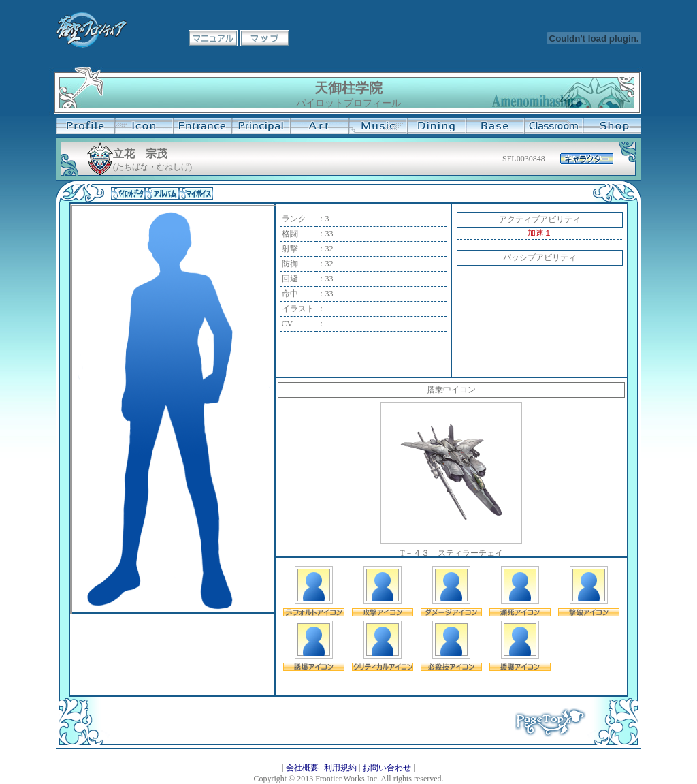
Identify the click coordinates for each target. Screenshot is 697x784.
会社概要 (302, 768)
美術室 (319, 126)
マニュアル (213, 38)
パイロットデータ (128, 193)
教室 (553, 126)
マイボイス (196, 193)
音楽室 (378, 126)
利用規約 (340, 768)
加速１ (540, 233)
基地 (495, 126)
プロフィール (85, 126)
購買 (612, 126)
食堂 (436, 126)
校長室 (261, 126)
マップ (265, 38)
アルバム (162, 193)
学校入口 (202, 126)
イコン (144, 126)
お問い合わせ (387, 768)
